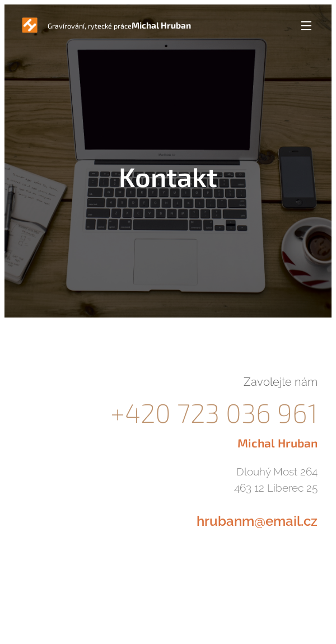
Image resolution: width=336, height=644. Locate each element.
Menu (306, 26)
